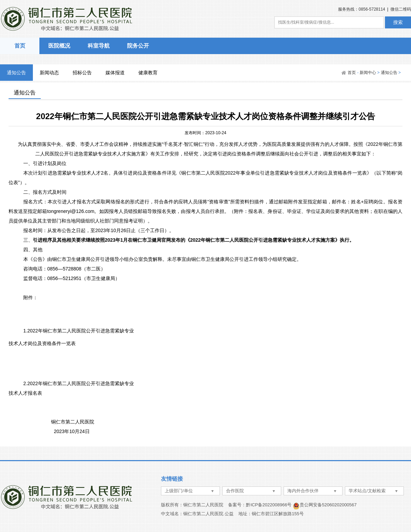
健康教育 (148, 73)
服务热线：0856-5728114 (362, 9)
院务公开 (138, 46)
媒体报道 (115, 73)
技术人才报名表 (25, 393)
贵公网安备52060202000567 (328, 505)
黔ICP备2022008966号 (269, 505)
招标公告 (82, 73)
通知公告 (16, 73)
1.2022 (79, 331)
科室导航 (99, 46)
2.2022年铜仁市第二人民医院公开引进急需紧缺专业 (79, 383)
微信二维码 (401, 9)
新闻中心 (368, 73)
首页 (20, 46)
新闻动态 (49, 73)
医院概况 (59, 46)
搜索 (398, 22)
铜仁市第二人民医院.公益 (208, 514)
